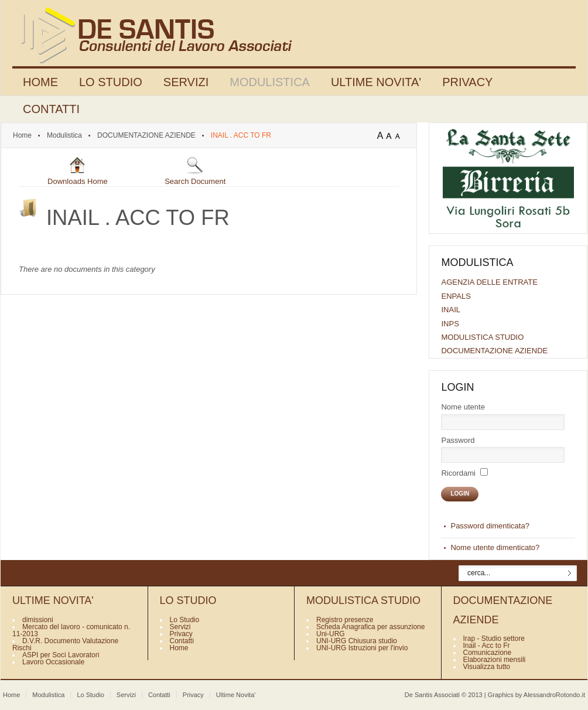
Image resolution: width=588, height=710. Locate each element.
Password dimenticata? (490, 526)
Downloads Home (78, 171)
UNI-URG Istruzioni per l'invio (362, 648)
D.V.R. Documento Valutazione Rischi (65, 644)
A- (400, 136)
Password (458, 440)
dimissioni (38, 620)
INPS (450, 324)
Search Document (195, 171)
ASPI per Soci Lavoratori (61, 655)
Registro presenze (345, 620)
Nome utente (463, 407)
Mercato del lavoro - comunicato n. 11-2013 (71, 630)
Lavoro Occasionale (53, 662)
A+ (381, 136)
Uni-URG (331, 634)
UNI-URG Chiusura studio (357, 641)
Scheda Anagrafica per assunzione (370, 627)
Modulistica (64, 135)
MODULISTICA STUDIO (482, 337)
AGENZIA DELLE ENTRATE (489, 282)
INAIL (451, 310)
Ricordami (458, 473)
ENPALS (456, 296)
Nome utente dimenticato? (495, 547)
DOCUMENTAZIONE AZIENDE (146, 135)
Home (22, 135)
